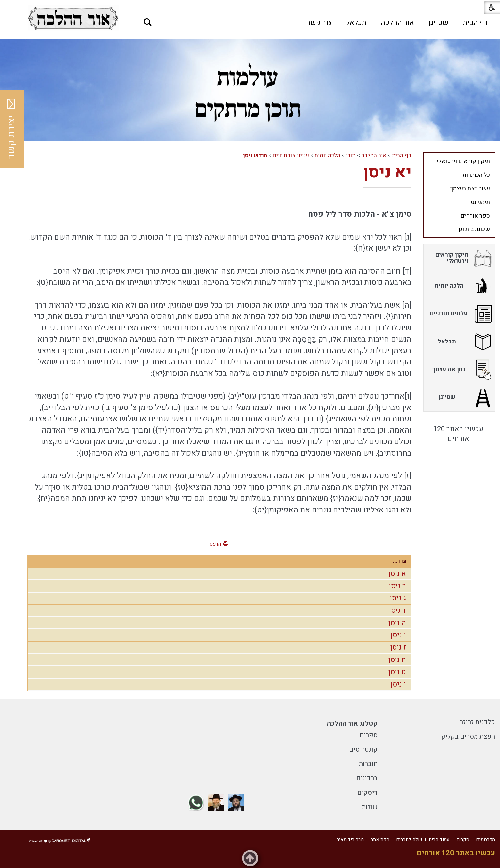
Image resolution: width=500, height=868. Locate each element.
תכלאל (356, 23)
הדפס (215, 544)
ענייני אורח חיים (291, 155)
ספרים (369, 735)
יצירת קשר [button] (11, 129)
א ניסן (397, 574)
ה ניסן (397, 623)
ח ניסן (397, 660)
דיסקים (367, 793)
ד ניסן (397, 610)
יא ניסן (387, 172)
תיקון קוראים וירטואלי (463, 161)
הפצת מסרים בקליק (468, 736)
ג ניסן (398, 598)
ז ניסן (398, 647)
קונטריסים (363, 750)
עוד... (400, 561)
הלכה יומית (327, 155)
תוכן (351, 155)
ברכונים (367, 778)
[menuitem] (475, 23)
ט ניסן (397, 672)
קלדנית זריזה (477, 722)
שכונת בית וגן (474, 229)
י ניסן (398, 684)
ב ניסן (397, 586)
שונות (370, 807)
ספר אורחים (475, 216)
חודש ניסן (255, 155)
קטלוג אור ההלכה (352, 723)
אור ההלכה (397, 23)
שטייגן (438, 23)
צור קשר (319, 23)
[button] (148, 22)
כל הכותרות (476, 175)
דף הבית (475, 23)
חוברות (368, 764)
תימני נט (480, 202)
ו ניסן (398, 635)
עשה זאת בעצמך (470, 188)
